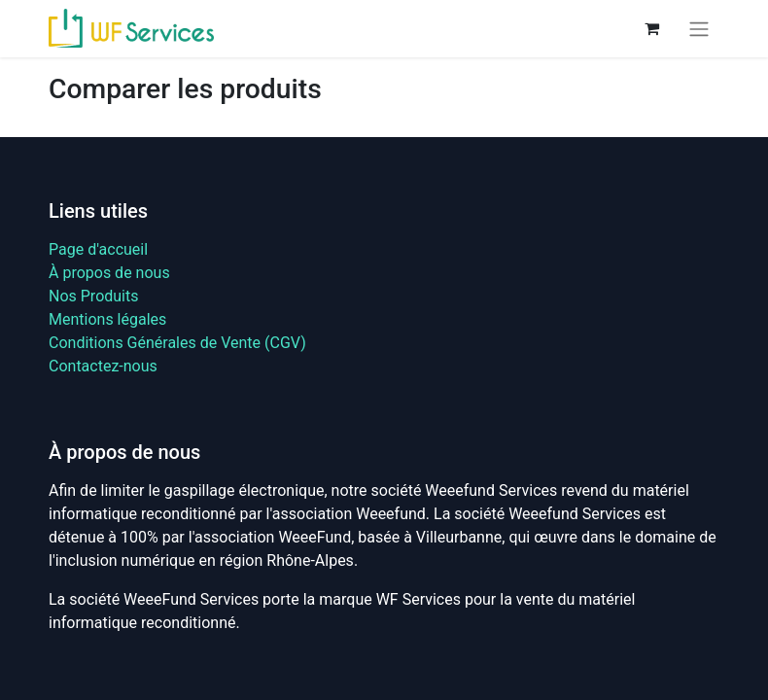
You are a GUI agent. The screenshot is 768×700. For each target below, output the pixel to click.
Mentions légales (107, 319)
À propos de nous (109, 273)
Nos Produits (93, 296)
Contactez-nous (103, 366)
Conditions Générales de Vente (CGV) (177, 343)
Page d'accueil (98, 249)
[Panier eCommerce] (651, 28)
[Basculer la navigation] (699, 29)
